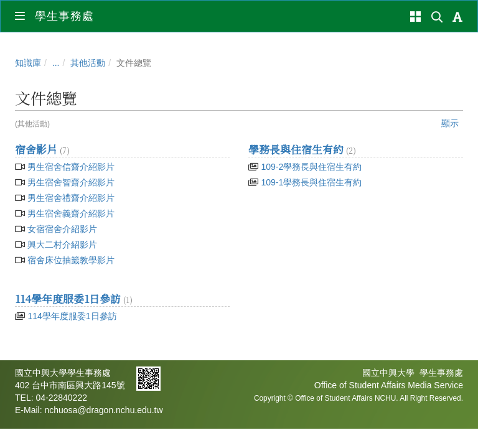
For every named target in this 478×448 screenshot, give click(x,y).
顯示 (450, 123)
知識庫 (28, 63)
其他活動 (88, 63)
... (56, 63)
